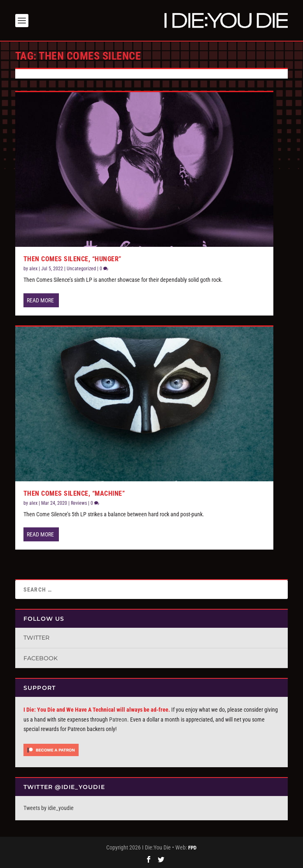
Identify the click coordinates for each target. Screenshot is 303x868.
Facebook (41, 658)
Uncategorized (81, 269)
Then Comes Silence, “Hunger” (72, 259)
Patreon (118, 719)
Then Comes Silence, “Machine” (74, 493)
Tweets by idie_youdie (49, 808)
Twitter (36, 638)
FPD (192, 848)
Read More (40, 300)
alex (33, 269)
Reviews (79, 503)
